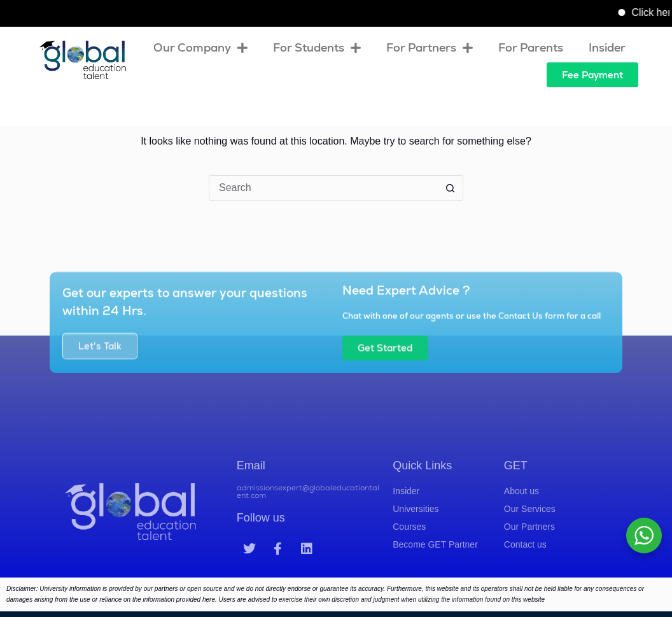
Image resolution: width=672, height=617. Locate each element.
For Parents (531, 47)
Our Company (200, 48)
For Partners (430, 48)
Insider (607, 47)
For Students (317, 48)
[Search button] (451, 188)
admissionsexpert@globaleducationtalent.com (308, 511)
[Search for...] (323, 188)
